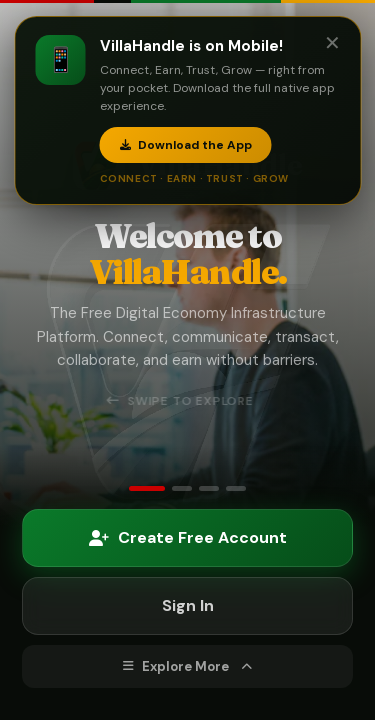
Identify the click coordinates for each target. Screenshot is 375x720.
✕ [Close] (331, 43)
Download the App (185, 145)
